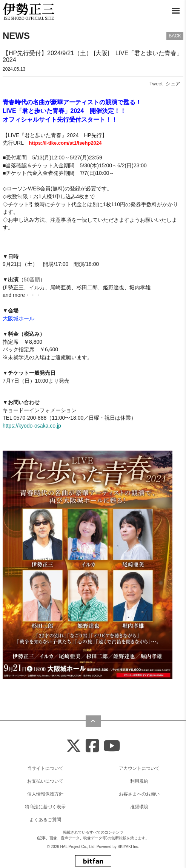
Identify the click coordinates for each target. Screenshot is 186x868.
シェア (173, 84)
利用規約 (139, 781)
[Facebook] (92, 746)
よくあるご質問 (45, 820)
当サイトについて (45, 768)
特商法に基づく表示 (45, 807)
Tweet (156, 84)
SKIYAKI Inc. (128, 847)
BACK (175, 36)
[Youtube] (112, 746)
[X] (74, 746)
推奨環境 (139, 807)
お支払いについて (45, 781)
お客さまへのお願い (139, 794)
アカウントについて (139, 768)
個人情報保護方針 (45, 794)
